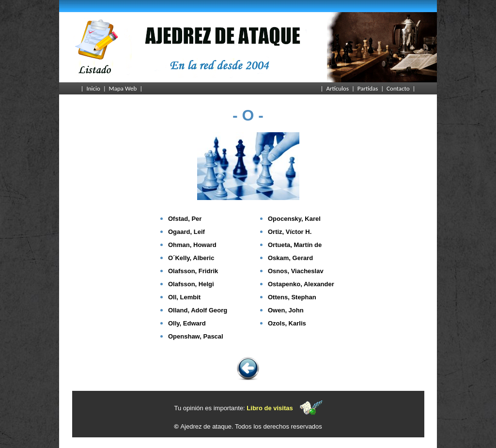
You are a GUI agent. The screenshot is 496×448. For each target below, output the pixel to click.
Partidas (368, 88)
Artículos (337, 88)
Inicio (93, 88)
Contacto (398, 88)
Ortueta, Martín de (295, 245)
